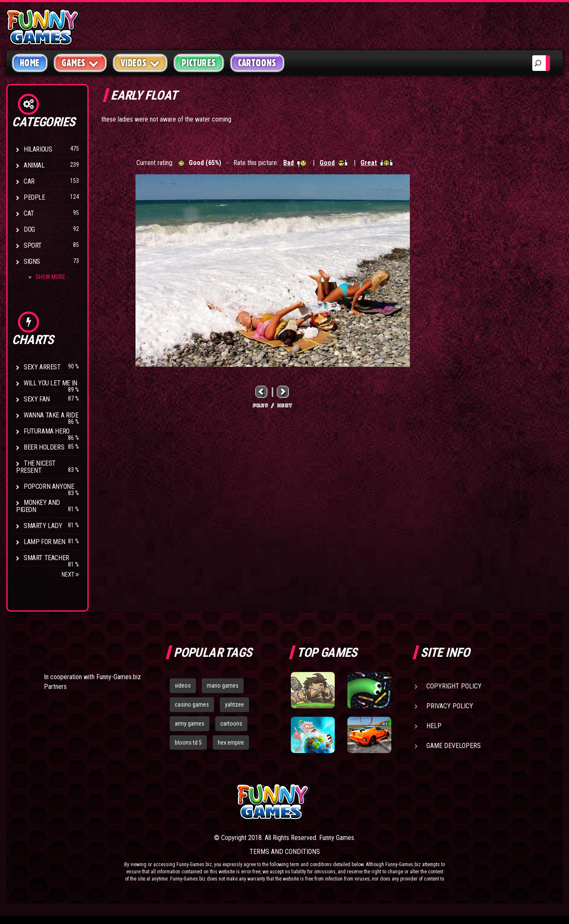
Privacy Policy (450, 706)
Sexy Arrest (42, 367)
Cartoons (257, 63)
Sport (33, 245)
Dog (29, 229)
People (34, 197)
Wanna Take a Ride (51, 415)
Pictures (199, 63)
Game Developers (454, 746)
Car (29, 181)
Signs (32, 261)
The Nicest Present (36, 467)
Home (30, 63)
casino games (192, 705)
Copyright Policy (454, 686)
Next (70, 574)
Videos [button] (140, 63)
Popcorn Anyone (49, 486)
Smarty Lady (43, 526)
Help (434, 726)
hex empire (231, 742)
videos (183, 686)
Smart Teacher (46, 558)
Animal (34, 165)
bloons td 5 (188, 742)
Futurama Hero (47, 431)
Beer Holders (44, 447)
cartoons (231, 723)
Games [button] (80, 63)
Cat (29, 213)
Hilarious (38, 149)
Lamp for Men (44, 542)
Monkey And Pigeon (38, 506)
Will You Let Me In (50, 383)
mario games (223, 686)
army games (190, 723)
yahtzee (234, 705)
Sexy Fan (37, 399)
